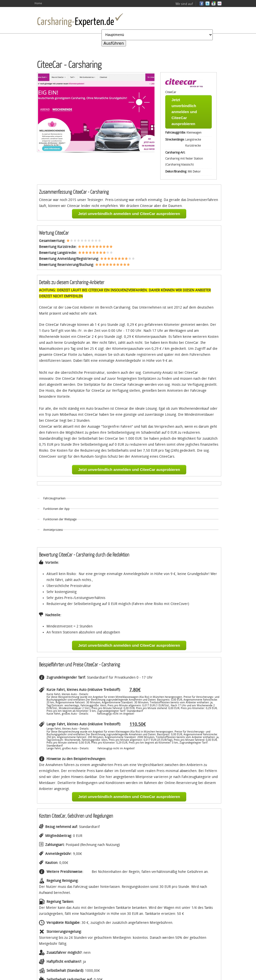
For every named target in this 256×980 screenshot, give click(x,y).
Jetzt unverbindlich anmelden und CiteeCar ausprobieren (184, 112)
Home (38, 3)
